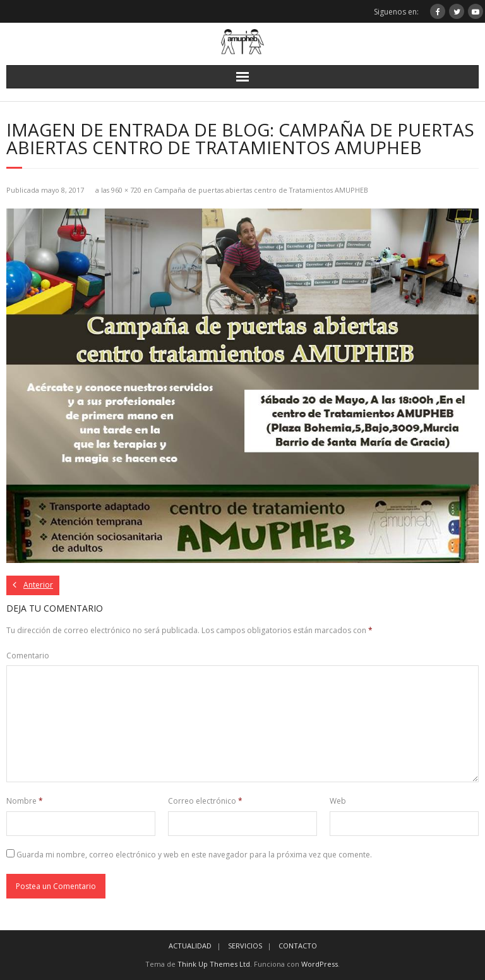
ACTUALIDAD (190, 946)
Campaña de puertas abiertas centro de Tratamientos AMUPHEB (261, 190)
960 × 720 (126, 190)
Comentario (28, 656)
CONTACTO (298, 946)
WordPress (320, 964)
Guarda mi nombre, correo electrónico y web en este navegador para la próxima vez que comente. (194, 855)
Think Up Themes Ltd (214, 964)
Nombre (25, 801)
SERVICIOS (245, 946)
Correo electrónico (205, 801)
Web (338, 801)
